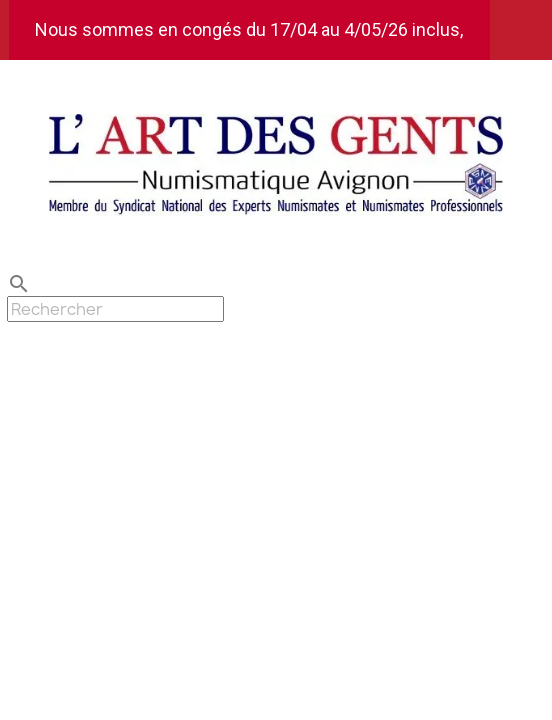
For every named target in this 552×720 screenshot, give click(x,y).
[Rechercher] (115, 309)
